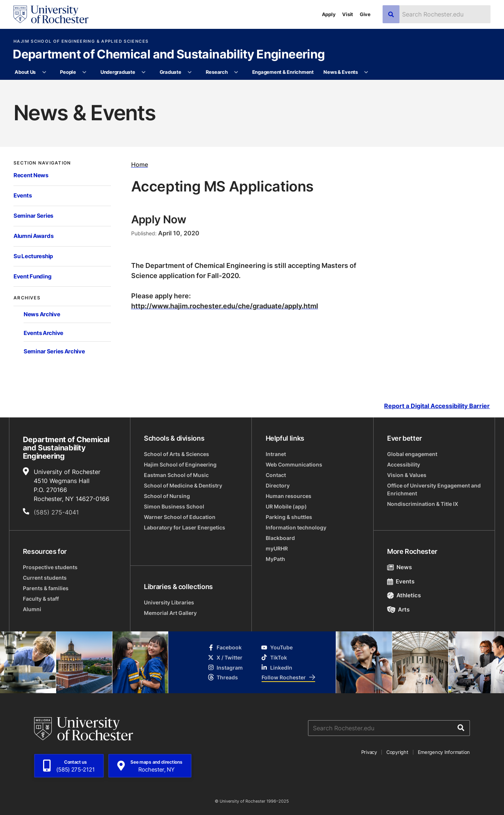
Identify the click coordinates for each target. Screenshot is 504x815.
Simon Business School (174, 506)
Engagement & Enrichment (283, 72)
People (68, 72)
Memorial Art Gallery (170, 613)
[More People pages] (84, 72)
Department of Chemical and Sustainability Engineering (169, 55)
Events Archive (43, 333)
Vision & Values (407, 475)
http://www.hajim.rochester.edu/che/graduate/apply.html (225, 306)
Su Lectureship (33, 256)
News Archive (42, 314)
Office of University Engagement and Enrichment (434, 489)
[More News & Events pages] (366, 72)
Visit (348, 14)
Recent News (31, 175)
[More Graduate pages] (190, 72)
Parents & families (46, 588)
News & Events (341, 72)
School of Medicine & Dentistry (183, 485)
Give (365, 14)
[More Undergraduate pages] (144, 72)
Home (140, 164)
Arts (399, 609)
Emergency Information (444, 752)
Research (217, 72)
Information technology (296, 527)
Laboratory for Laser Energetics (185, 527)
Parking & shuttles (289, 517)
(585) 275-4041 (56, 512)
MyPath (275, 559)
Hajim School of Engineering (180, 464)
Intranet (276, 454)
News (400, 567)
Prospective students (50, 567)
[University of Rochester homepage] (51, 14)
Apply (329, 14)
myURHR (277, 548)
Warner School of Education (180, 517)
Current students (45, 578)
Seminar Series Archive (54, 351)
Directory (278, 485)
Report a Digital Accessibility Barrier (437, 406)
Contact (276, 475)
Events (22, 195)
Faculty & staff (41, 599)
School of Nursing (167, 496)
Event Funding (32, 276)
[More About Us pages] (44, 72)
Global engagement (412, 454)
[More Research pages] (236, 72)
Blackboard (280, 538)
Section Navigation (42, 163)
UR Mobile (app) (286, 506)
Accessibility (404, 464)
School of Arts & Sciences (176, 454)
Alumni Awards (33, 236)
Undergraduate (118, 72)
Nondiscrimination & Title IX (423, 504)
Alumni (32, 609)
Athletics (404, 595)
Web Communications (294, 464)
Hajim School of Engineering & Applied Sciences (81, 41)
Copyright (397, 752)
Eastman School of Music (176, 475)
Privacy (369, 752)
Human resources (289, 496)
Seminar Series (33, 216)
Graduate (170, 72)
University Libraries (169, 602)
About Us (25, 72)
